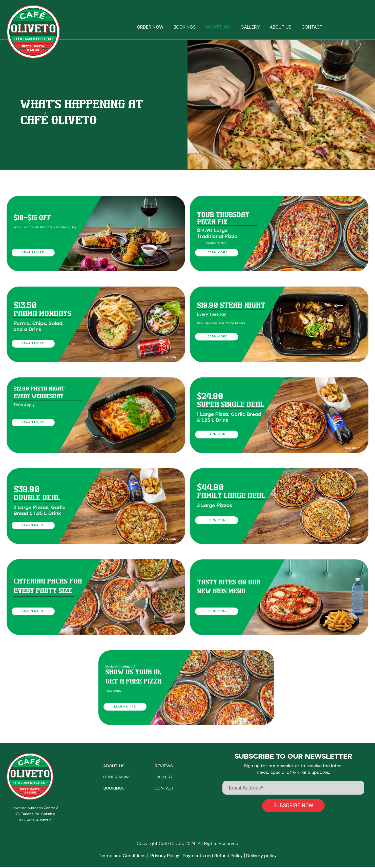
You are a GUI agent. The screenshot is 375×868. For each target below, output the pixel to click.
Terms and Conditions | (123, 857)
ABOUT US (281, 27)
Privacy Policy (163, 857)
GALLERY (250, 27)
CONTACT (312, 27)
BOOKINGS (185, 27)
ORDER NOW (150, 27)
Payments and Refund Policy (213, 857)
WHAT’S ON (218, 27)
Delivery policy (261, 857)
